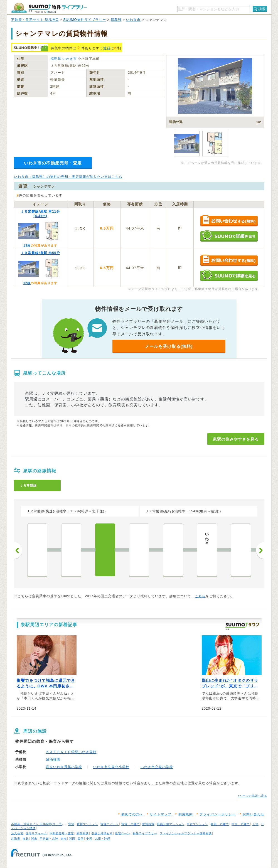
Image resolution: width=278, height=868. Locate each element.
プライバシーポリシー (218, 814)
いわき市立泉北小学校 (111, 767)
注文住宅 (17, 833)
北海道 (16, 839)
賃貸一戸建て (131, 824)
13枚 (27, 245)
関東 (34, 839)
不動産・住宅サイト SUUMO (35, 20)
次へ (260, 550)
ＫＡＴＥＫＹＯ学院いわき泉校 (71, 752)
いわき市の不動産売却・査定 (53, 163)
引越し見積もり (102, 833)
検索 (262, 9)
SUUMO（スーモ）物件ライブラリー (49, 8)
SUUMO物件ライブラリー (85, 20)
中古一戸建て (241, 824)
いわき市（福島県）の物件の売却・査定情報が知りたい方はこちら (68, 177)
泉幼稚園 (53, 759)
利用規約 (186, 814)
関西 (72, 839)
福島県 (116, 20)
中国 (89, 839)
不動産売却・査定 (62, 833)
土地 (255, 824)
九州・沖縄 (103, 839)
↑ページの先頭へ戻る (253, 796)
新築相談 (83, 833)
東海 (64, 839)
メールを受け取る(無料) (169, 346)
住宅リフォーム (36, 833)
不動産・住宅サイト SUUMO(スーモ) (37, 824)
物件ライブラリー (145, 833)
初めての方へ (132, 814)
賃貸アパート (110, 824)
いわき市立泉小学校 (157, 767)
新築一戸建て (220, 824)
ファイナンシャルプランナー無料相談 (186, 833)
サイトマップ (161, 814)
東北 (26, 839)
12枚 (27, 283)
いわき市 (133, 20)
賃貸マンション (88, 824)
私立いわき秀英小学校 (64, 767)
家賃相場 (148, 824)
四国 (81, 839)
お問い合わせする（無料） (229, 221)
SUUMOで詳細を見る (229, 236)
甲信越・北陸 (49, 839)
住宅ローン (123, 833)
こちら (200, 596)
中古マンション (197, 824)
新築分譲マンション (171, 824)
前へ (18, 550)
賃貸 (107, 48)
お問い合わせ (254, 814)
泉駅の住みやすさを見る (236, 439)
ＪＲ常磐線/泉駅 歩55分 (40, 253)
